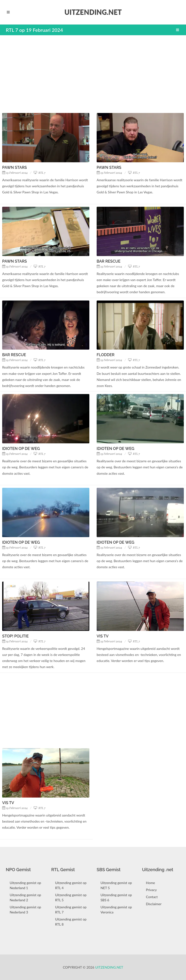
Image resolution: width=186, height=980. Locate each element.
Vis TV (103, 636)
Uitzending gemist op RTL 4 (71, 885)
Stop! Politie (15, 636)
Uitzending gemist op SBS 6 (116, 897)
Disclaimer (154, 904)
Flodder (105, 355)
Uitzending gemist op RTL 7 (71, 910)
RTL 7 (39, 173)
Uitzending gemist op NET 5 (116, 885)
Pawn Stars (15, 168)
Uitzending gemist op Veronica (116, 910)
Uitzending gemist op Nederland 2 (25, 897)
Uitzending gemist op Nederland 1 (25, 885)
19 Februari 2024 (15, 173)
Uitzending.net (109, 967)
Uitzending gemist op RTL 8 (71, 922)
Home (151, 883)
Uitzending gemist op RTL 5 (71, 897)
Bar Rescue (109, 261)
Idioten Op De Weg (21, 449)
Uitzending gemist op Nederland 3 (25, 910)
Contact (152, 897)
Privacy (151, 890)
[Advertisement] (93, 74)
